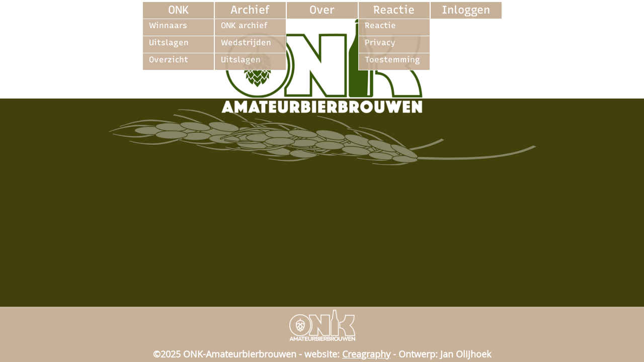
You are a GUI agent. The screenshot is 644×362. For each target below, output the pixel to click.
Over (322, 10)
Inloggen (466, 10)
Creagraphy (366, 354)
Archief (250, 10)
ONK (178, 10)
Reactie (394, 10)
